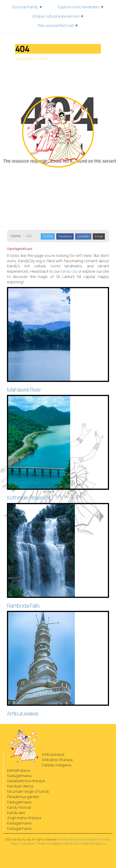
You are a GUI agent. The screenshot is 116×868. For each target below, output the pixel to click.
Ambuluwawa (22, 713)
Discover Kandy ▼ (27, 7)
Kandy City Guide (76, 843)
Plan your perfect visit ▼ (58, 25)
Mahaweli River (24, 389)
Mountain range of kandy (28, 791)
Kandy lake (16, 813)
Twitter (48, 236)
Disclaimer (28, 843)
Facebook (65, 236)
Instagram (56, 843)
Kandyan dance (20, 786)
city (69, 271)
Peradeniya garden (23, 797)
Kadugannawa (19, 776)
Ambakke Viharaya (57, 760)
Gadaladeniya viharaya (26, 781)
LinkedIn (83, 236)
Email (99, 236)
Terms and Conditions (84, 839)
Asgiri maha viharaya (24, 818)
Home (16, 236)
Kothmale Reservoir (29, 497)
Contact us (98, 843)
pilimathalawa (19, 770)
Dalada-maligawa (56, 765)
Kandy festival (19, 807)
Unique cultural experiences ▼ (58, 16)
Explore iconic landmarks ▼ (81, 7)
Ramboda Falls (23, 605)
